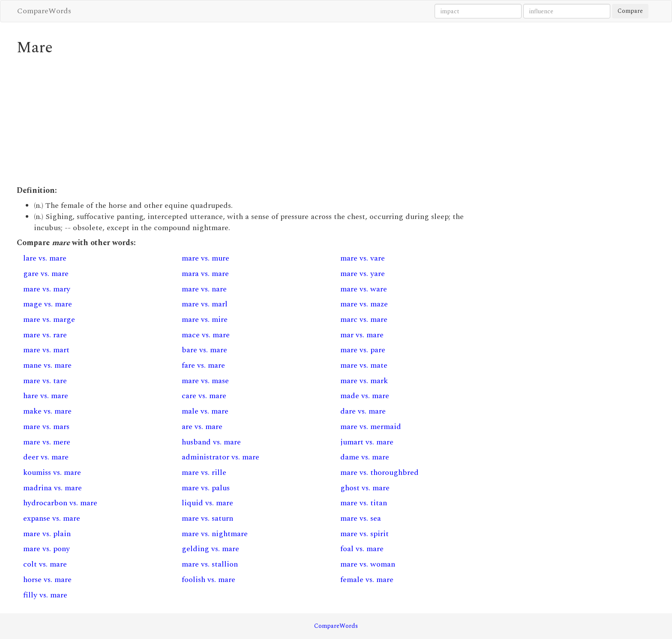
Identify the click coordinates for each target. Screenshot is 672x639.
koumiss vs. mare (52, 472)
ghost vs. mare (365, 488)
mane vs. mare (47, 365)
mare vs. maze (364, 304)
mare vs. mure (205, 258)
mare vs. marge (49, 319)
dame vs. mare (365, 457)
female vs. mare (367, 580)
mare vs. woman (368, 564)
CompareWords (44, 11)
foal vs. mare (362, 549)
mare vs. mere (47, 442)
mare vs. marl (205, 304)
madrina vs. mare (52, 488)
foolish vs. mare (208, 580)
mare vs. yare (363, 274)
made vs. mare (365, 396)
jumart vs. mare (367, 442)
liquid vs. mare (207, 503)
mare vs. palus (206, 488)
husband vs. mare (211, 442)
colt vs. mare (45, 564)
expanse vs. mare (52, 518)
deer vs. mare (46, 457)
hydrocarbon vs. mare (60, 503)
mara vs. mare (205, 274)
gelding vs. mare (210, 549)
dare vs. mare (363, 411)
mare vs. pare (363, 350)
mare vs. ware (364, 289)
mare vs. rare (45, 335)
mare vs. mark (364, 381)
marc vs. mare (364, 319)
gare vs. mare (46, 274)
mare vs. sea (361, 518)
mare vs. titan (364, 503)
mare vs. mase (205, 381)
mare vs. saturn (207, 518)
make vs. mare (47, 411)
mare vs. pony (46, 549)
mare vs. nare (204, 289)
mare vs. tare (45, 381)
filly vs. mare (45, 595)
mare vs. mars (46, 427)
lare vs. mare (45, 258)
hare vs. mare (46, 396)
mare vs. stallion (210, 564)
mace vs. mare (206, 335)
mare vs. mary (47, 289)
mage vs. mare (48, 304)
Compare (630, 11)
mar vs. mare (362, 335)
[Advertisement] (255, 121)
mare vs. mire (205, 319)
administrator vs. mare (220, 457)
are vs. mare (202, 427)
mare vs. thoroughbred (379, 472)
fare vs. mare (203, 365)
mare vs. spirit (364, 534)
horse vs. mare (47, 580)
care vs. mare (204, 396)
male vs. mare (205, 411)
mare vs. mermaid (371, 427)
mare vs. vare (363, 258)
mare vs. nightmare (215, 534)
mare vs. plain (47, 534)
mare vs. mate (364, 365)
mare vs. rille (204, 472)
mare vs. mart (46, 350)
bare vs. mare (204, 350)
